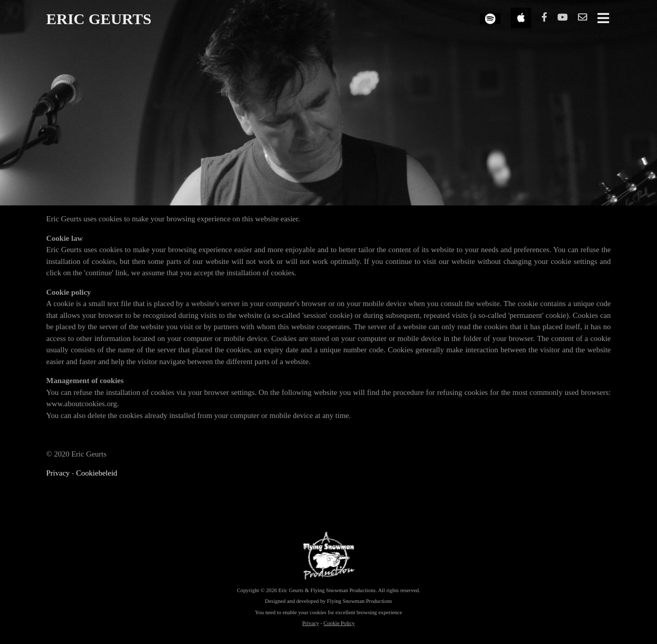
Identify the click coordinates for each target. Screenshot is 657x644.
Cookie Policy (339, 623)
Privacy (58, 473)
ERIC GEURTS (99, 19)
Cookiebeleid (96, 473)
